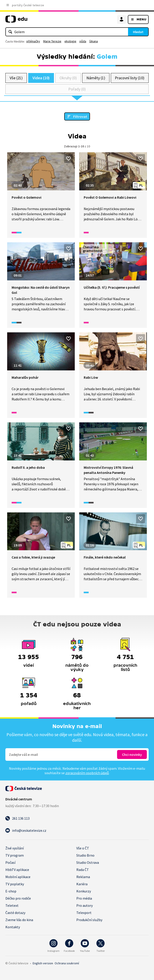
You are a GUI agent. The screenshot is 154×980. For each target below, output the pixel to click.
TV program (15, 855)
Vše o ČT (83, 848)
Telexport (84, 913)
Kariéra (82, 884)
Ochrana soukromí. (67, 963)
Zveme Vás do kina (19, 920)
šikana (94, 41)
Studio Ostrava (88, 862)
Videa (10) (41, 78)
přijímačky (33, 41)
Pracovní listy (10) (130, 78)
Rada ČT (83, 870)
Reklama (83, 877)
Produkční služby (89, 920)
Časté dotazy (15, 913)
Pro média (84, 898)
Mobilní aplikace (18, 877)
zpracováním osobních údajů (87, 773)
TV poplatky (15, 884)
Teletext (12, 905)
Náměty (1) (96, 78)
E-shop (11, 891)
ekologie (70, 41)
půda (83, 41)
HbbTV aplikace (17, 870)
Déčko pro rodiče (18, 898)
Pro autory (84, 905)
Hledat (138, 32)
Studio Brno (85, 855)
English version (43, 963)
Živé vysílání (15, 848)
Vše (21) (16, 78)
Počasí (10, 862)
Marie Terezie (52, 41)
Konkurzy (84, 891)
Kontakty (13, 927)
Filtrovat (80, 116)
